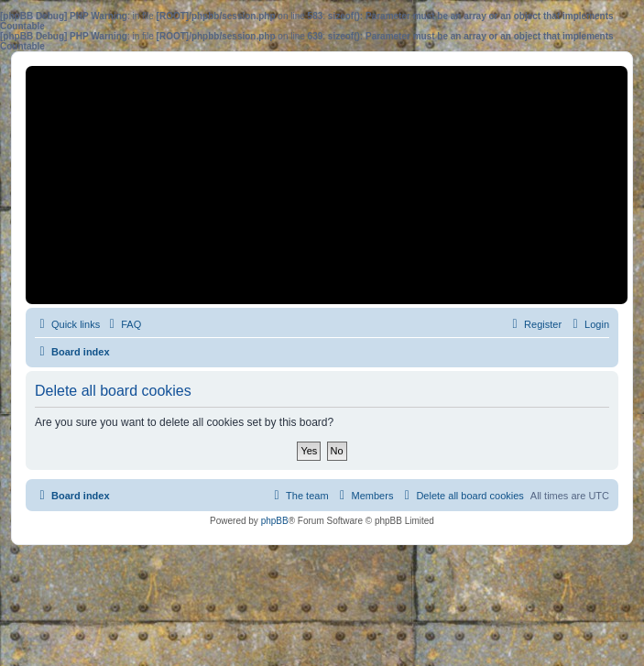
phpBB (275, 521)
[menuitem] (123, 324)
